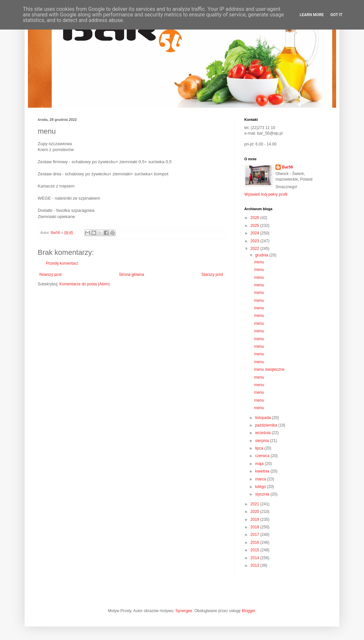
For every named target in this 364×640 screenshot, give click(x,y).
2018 (255, 527)
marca (261, 479)
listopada (263, 418)
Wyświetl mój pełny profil (266, 194)
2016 (255, 542)
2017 (255, 535)
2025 (255, 226)
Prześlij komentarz (62, 263)
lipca (260, 448)
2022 (255, 249)
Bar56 (287, 167)
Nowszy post (51, 275)
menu (259, 262)
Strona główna (132, 275)
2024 (255, 233)
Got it (336, 15)
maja (260, 464)
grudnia (262, 255)
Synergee (184, 611)
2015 (255, 550)
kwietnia (263, 471)
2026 (255, 218)
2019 (255, 519)
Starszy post (212, 275)
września (263, 433)
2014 (255, 558)
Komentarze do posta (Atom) (84, 284)
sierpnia (263, 441)
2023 (255, 241)
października (267, 425)
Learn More (312, 15)
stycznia (263, 494)
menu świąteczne (269, 369)
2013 (255, 565)
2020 (255, 512)
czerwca (263, 456)
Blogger (248, 611)
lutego (261, 487)
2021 (255, 504)
